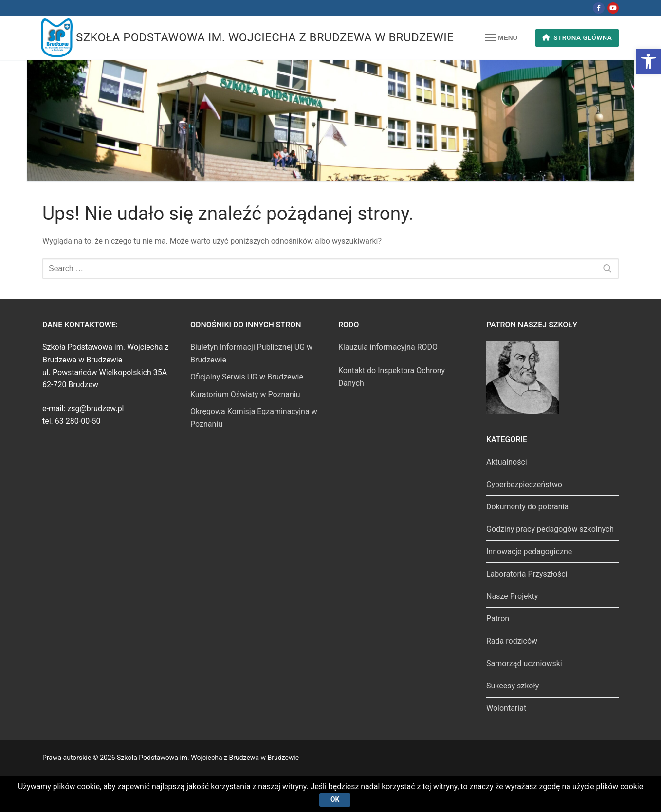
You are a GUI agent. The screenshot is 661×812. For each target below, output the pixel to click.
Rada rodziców (512, 641)
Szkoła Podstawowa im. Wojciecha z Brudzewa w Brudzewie (265, 37)
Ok (335, 799)
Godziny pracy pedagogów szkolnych (550, 529)
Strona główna (577, 37)
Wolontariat (506, 708)
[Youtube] (613, 8)
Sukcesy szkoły (513, 686)
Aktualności (507, 462)
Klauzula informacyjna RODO (388, 347)
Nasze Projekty (512, 596)
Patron (498, 619)
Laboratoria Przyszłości (527, 574)
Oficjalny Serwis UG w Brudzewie (247, 377)
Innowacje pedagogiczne (529, 551)
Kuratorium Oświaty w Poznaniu (245, 394)
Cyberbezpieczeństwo (524, 484)
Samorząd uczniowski (524, 663)
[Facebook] (598, 8)
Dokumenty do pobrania (527, 507)
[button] (648, 61)
